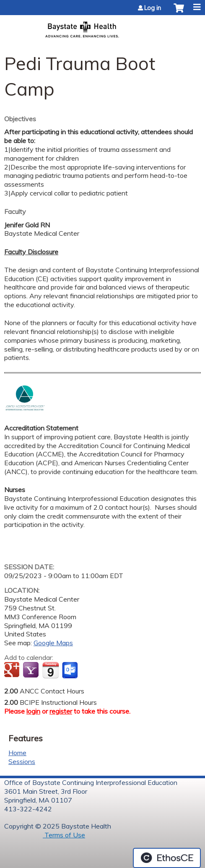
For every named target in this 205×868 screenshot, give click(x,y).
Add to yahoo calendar (32, 670)
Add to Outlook (71, 670)
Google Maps (53, 643)
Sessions (22, 761)
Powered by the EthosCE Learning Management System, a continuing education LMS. (167, 858)
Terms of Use (64, 835)
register (61, 711)
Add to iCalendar (51, 670)
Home (17, 753)
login (33, 711)
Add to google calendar (13, 670)
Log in (153, 8)
